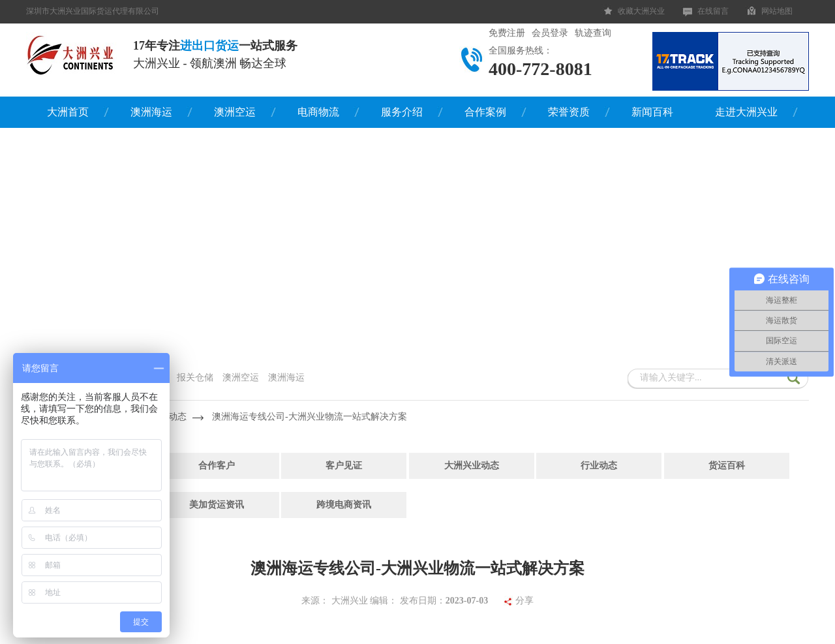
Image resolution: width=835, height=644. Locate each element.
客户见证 (344, 466)
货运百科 (727, 466)
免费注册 (507, 33)
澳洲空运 (235, 112)
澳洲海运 (151, 112)
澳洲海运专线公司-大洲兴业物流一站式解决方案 (310, 417)
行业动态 (599, 466)
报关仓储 (195, 377)
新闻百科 (652, 112)
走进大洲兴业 (746, 112)
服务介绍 (402, 112)
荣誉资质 (569, 112)
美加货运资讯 (217, 505)
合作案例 (485, 112)
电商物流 (318, 112)
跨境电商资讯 (344, 505)
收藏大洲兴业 (641, 11)
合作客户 (217, 466)
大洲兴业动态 (472, 466)
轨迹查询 (593, 33)
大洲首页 (68, 112)
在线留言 (713, 11)
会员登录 (550, 33)
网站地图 (777, 11)
